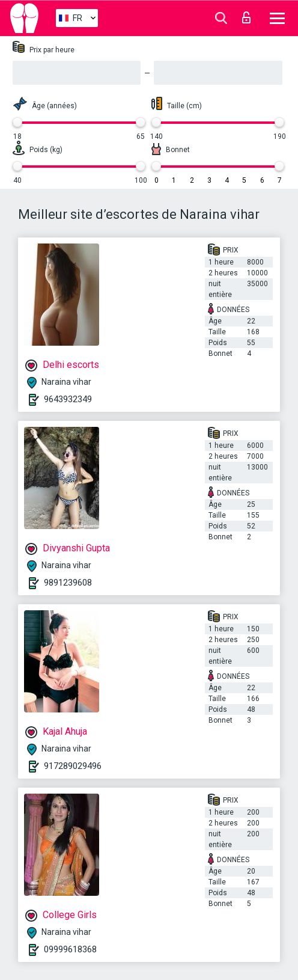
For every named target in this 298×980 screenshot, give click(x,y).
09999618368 (70, 949)
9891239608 (68, 583)
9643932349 (68, 399)
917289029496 (73, 766)
